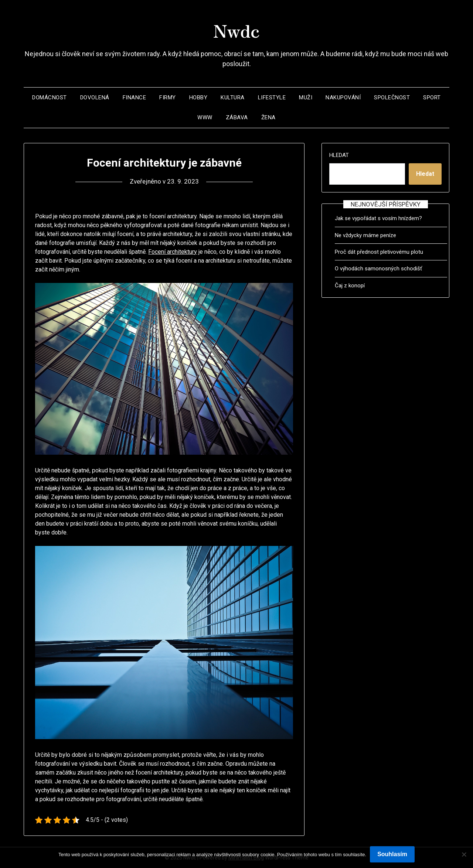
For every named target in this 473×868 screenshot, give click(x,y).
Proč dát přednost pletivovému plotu (379, 252)
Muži (306, 98)
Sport (432, 98)
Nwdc (236, 30)
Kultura (233, 98)
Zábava (237, 117)
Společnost (392, 98)
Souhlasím (392, 854)
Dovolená (95, 98)
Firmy (168, 98)
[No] (464, 854)
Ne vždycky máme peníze (365, 235)
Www (205, 117)
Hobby (198, 98)
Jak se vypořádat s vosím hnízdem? (378, 218)
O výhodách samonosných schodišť (378, 269)
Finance (135, 98)
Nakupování (343, 98)
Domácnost (50, 98)
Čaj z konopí (350, 286)
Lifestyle (272, 98)
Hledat (339, 155)
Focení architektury (173, 252)
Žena (268, 117)
